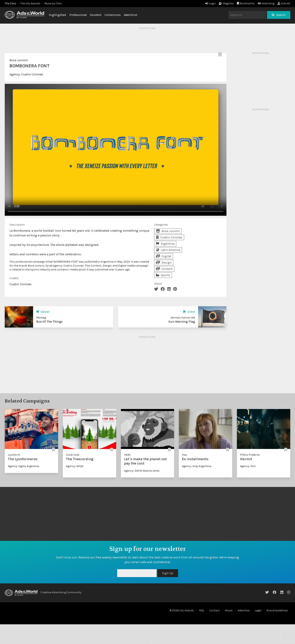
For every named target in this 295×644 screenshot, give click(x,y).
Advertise (244, 610)
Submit (284, 3)
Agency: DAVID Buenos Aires (142, 471)
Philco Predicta (250, 455)
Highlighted (58, 15)
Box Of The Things (49, 322)
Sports (163, 275)
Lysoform (14, 455)
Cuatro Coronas (32, 74)
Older (189, 312)
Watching (266, 3)
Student (96, 15)
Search (279, 15)
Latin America (168, 250)
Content (164, 269)
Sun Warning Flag (182, 322)
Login (210, 3)
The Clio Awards (30, 3)
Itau (185, 455)
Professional (78, 15)
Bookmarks (246, 3)
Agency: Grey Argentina (197, 466)
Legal (258, 610)
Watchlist (131, 15)
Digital (164, 256)
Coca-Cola (73, 455)
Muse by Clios (53, 3)
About (229, 610)
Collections (113, 15)
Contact (214, 610)
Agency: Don (248, 466)
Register (226, 3)
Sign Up (168, 573)
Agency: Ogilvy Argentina (24, 466)
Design (164, 262)
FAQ (202, 610)
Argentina (165, 244)
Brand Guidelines (277, 610)
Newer (43, 312)
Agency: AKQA (75, 466)
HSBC (128, 455)
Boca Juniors (19, 60)
